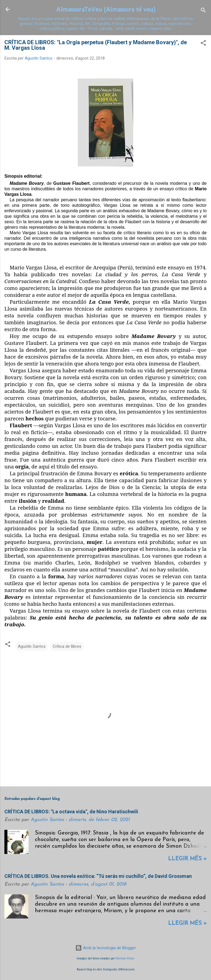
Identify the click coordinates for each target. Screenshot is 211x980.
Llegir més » (187, 859)
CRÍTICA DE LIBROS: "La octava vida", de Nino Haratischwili (71, 812)
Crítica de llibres (67, 646)
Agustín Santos (32, 646)
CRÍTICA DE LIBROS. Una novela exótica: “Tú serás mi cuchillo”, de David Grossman (98, 876)
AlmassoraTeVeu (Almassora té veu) (106, 9)
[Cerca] (203, 11)
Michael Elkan (125, 958)
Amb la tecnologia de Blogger (106, 948)
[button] (203, 44)
